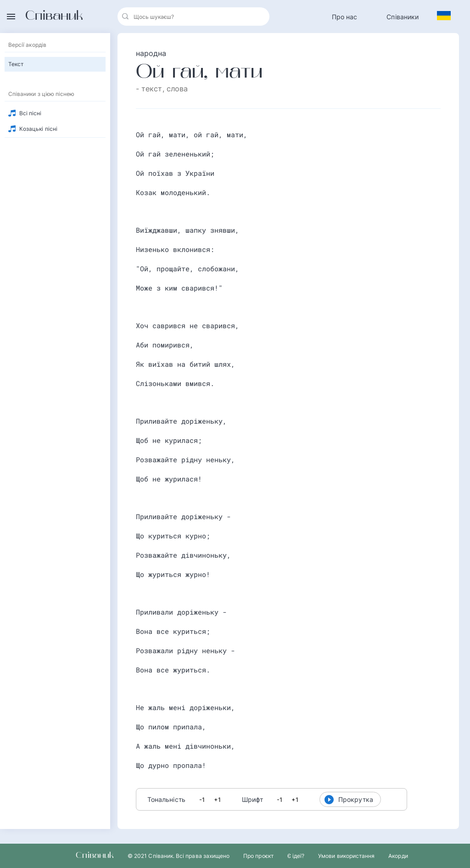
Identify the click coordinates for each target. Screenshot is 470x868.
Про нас (345, 17)
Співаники (403, 17)
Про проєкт (258, 856)
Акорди (398, 856)
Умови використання (346, 856)
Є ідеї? (296, 856)
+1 (217, 800)
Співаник (54, 17)
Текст (16, 64)
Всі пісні (31, 113)
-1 (202, 800)
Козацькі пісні (38, 129)
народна (151, 53)
